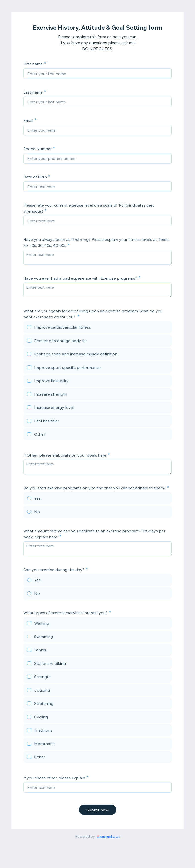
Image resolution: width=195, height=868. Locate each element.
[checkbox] (97, 328)
